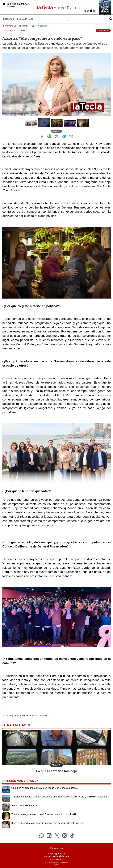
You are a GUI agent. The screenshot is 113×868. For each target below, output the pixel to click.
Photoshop (8, 19)
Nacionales (43, 26)
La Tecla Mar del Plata (24, 26)
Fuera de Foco (25, 19)
